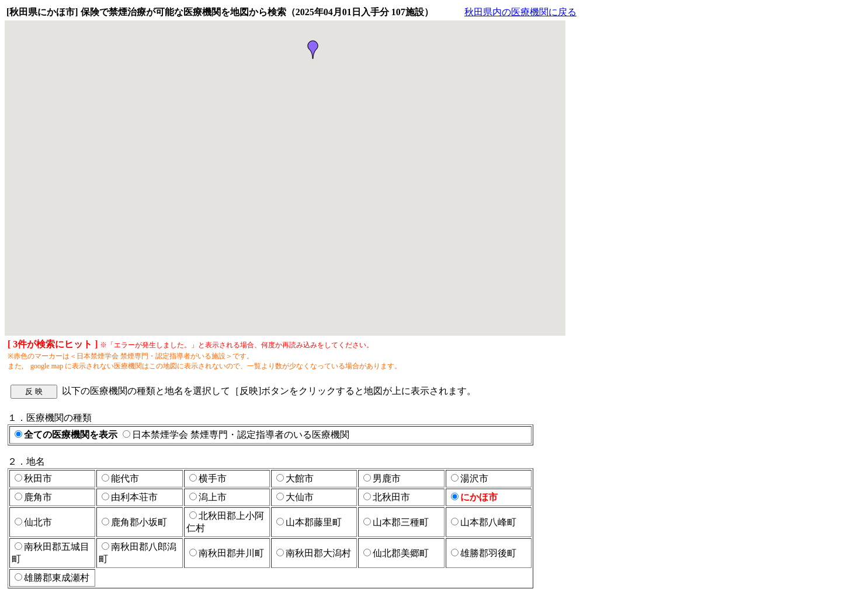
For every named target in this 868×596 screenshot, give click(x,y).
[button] (313, 50)
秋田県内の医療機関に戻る (520, 12)
